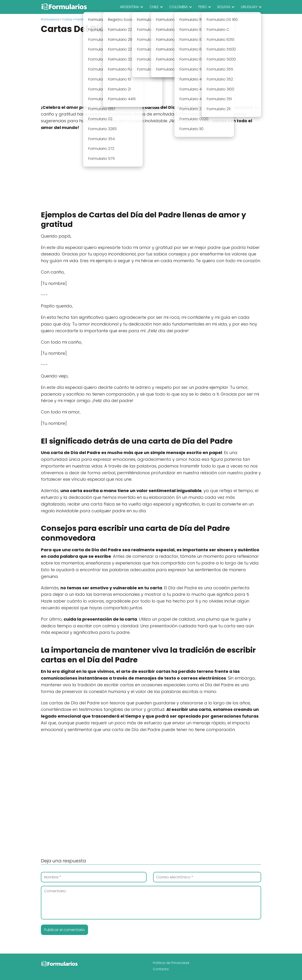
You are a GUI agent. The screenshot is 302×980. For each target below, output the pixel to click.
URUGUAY (249, 7)
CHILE (154, 7)
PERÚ (203, 7)
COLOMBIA (179, 7)
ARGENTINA (129, 7)
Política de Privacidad (171, 963)
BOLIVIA (224, 7)
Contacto (161, 969)
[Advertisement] (151, 70)
